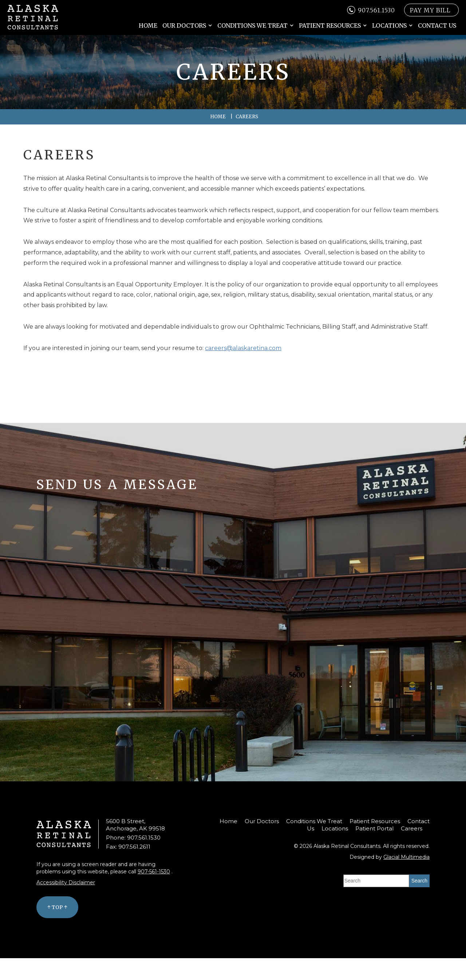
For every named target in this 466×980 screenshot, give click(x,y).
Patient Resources (330, 25)
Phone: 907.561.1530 (133, 838)
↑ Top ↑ (57, 907)
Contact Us (437, 25)
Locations (389, 25)
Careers (412, 828)
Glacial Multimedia (406, 857)
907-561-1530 (154, 872)
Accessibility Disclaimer (66, 882)
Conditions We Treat (252, 25)
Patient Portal (374, 828)
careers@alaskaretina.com (243, 348)
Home (148, 25)
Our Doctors (184, 25)
